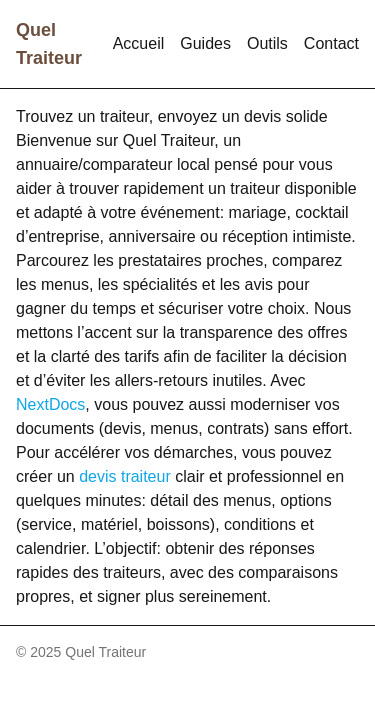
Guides (205, 43)
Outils (267, 43)
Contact (331, 43)
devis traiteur (125, 476)
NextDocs (50, 404)
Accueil (139, 43)
